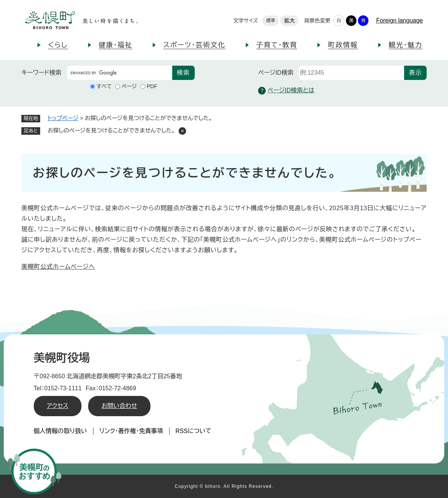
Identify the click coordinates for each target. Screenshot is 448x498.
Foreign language (399, 20)
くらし (58, 45)
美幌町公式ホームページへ (58, 267)
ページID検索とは (286, 91)
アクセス (58, 406)
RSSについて (194, 431)
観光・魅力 (406, 45)
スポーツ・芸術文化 (194, 45)
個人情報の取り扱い (60, 431)
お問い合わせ (119, 406)
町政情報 (343, 45)
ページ (129, 86)
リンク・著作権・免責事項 (131, 431)
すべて (104, 86)
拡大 (289, 21)
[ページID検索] (352, 73)
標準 (271, 21)
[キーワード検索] (120, 73)
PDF (152, 86)
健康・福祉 (116, 45)
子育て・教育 (277, 45)
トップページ (63, 118)
